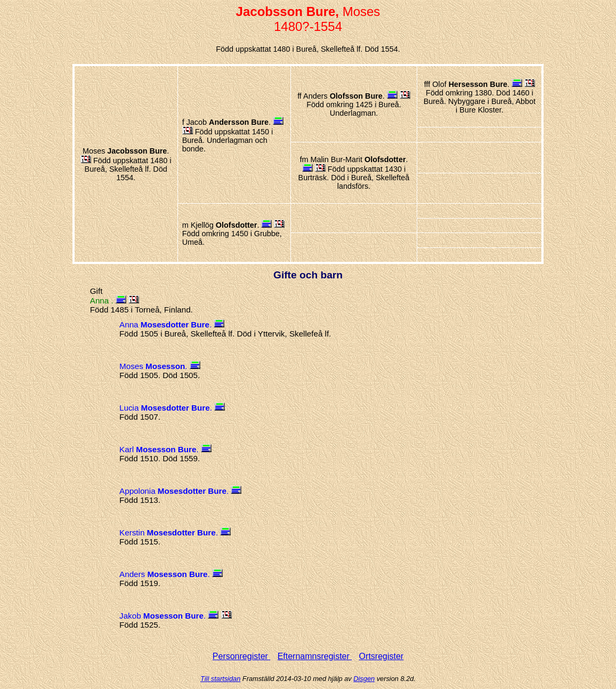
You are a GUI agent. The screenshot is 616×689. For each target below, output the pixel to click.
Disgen (364, 679)
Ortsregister (382, 656)
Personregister (242, 656)
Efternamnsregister (315, 656)
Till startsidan (220, 679)
